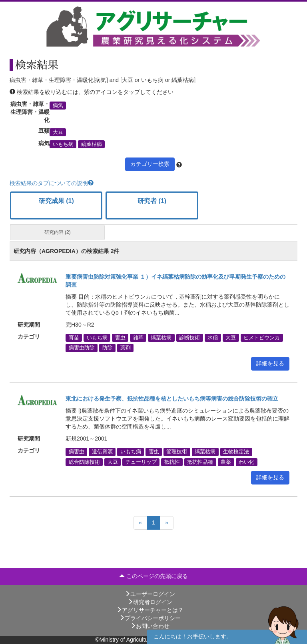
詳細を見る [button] (270, 363)
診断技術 (189, 338)
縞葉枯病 (92, 144)
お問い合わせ (150, 626)
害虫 (120, 338)
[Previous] (140, 523)
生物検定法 (236, 452)
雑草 (138, 338)
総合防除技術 (84, 462)
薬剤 (126, 348)
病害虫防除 (82, 348)
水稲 (213, 338)
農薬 (226, 462)
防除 (108, 348)
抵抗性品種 (200, 462)
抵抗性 (172, 462)
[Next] (167, 523)
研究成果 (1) (56, 201)
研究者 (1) (152, 201)
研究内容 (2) (58, 232)
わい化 (246, 462)
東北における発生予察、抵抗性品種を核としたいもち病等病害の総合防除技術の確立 (172, 399)
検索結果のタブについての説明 (52, 183)
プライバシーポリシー (150, 618)
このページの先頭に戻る (153, 576)
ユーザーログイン (150, 594)
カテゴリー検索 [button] (150, 164)
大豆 (58, 132)
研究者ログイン (150, 602)
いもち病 (63, 144)
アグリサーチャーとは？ (150, 610)
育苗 (74, 338)
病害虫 (77, 452)
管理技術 (177, 452)
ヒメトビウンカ (262, 338)
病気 (58, 105)
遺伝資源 (102, 452)
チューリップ (141, 462)
